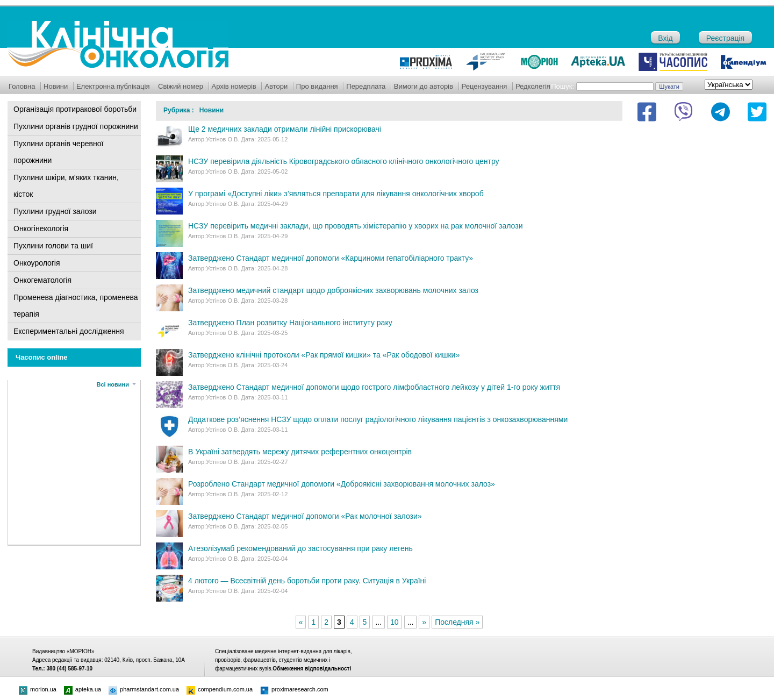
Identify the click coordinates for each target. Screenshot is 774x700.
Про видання (317, 86)
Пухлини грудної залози (55, 211)
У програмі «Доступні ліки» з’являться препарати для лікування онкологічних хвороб (336, 194)
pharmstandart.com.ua (144, 689)
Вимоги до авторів (424, 86)
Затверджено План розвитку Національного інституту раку (290, 323)
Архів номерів (234, 86)
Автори (276, 86)
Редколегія (533, 86)
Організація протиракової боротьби (75, 109)
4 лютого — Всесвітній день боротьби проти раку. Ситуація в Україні (307, 581)
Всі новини (113, 384)
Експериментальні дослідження (69, 331)
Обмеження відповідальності (312, 669)
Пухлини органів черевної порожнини (58, 152)
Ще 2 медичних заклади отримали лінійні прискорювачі (285, 129)
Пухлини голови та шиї (53, 246)
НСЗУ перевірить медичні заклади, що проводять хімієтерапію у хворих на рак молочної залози (356, 226)
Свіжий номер (181, 86)
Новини (56, 86)
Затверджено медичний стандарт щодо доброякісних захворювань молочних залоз (333, 290)
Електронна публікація (113, 86)
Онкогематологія (42, 280)
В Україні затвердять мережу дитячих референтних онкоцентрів (300, 452)
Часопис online (42, 357)
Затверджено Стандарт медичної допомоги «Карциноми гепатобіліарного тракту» (331, 258)
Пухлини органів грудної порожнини (76, 126)
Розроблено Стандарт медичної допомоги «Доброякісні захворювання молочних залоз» (342, 484)
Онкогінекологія (41, 228)
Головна (22, 86)
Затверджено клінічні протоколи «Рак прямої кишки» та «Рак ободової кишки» (324, 355)
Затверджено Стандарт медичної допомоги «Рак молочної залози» (305, 516)
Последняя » (457, 622)
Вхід (665, 38)
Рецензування (485, 86)
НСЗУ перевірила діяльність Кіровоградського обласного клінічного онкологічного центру (344, 161)
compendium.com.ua (220, 689)
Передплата (366, 86)
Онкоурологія (37, 263)
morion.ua (38, 689)
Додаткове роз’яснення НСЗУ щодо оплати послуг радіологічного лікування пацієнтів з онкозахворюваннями (378, 419)
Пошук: (562, 86)
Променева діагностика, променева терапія (76, 306)
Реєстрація (725, 38)
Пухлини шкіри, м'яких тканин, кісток (66, 186)
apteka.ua (83, 689)
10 (395, 622)
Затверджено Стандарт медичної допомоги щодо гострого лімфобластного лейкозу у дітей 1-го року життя (374, 387)
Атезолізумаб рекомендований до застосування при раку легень (300, 548)
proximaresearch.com (294, 689)
